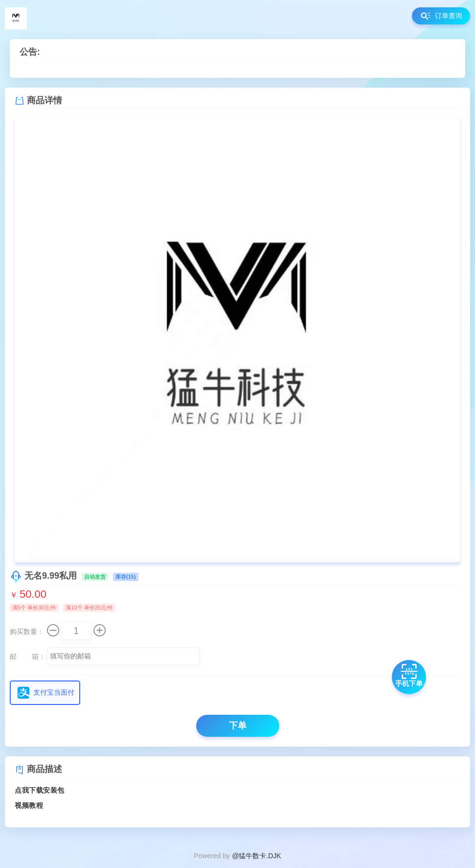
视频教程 (29, 805)
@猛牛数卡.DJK (257, 856)
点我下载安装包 (40, 790)
